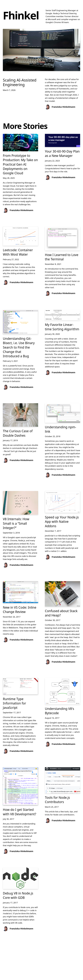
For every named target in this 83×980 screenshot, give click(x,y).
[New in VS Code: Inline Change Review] (20, 592)
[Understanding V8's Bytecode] (63, 691)
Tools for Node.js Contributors (57, 800)
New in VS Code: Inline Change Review (20, 610)
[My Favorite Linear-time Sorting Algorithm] (63, 315)
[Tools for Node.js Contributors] (63, 780)
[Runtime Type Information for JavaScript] (20, 686)
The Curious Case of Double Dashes (18, 433)
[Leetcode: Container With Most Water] (20, 236)
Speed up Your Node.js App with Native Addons (62, 522)
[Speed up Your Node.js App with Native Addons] (63, 502)
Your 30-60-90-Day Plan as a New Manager (62, 153)
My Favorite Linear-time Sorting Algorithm (62, 327)
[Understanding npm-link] (63, 413)
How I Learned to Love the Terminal (62, 257)
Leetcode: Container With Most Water (18, 252)
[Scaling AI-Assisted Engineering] (41, 50)
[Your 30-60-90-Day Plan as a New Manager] (63, 140)
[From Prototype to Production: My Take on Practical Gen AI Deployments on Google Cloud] (20, 143)
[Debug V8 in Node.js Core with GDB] (20, 878)
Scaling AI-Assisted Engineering (20, 82)
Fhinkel (21, 15)
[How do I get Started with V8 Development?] (20, 786)
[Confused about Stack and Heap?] (63, 594)
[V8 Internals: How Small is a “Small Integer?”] (20, 503)
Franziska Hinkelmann (63, 107)
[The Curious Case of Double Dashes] (20, 415)
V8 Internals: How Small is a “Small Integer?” (16, 523)
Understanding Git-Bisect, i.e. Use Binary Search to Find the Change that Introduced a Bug (19, 347)
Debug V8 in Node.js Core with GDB (18, 895)
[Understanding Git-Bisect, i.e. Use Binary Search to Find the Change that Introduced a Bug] (20, 322)
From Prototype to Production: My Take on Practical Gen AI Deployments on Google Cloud (20, 164)
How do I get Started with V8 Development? (20, 812)
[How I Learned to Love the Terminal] (63, 238)
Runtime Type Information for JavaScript (14, 703)
